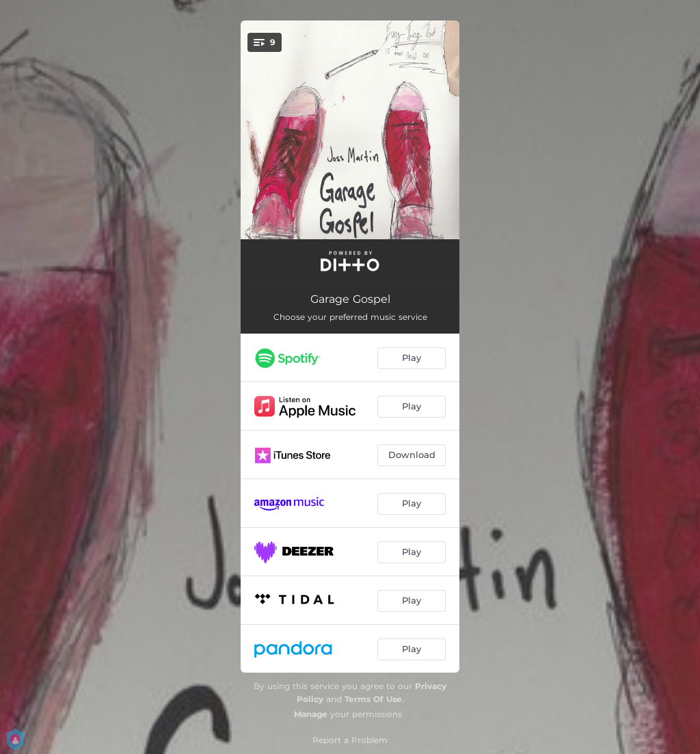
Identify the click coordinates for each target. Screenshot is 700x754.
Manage (311, 714)
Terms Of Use (373, 699)
